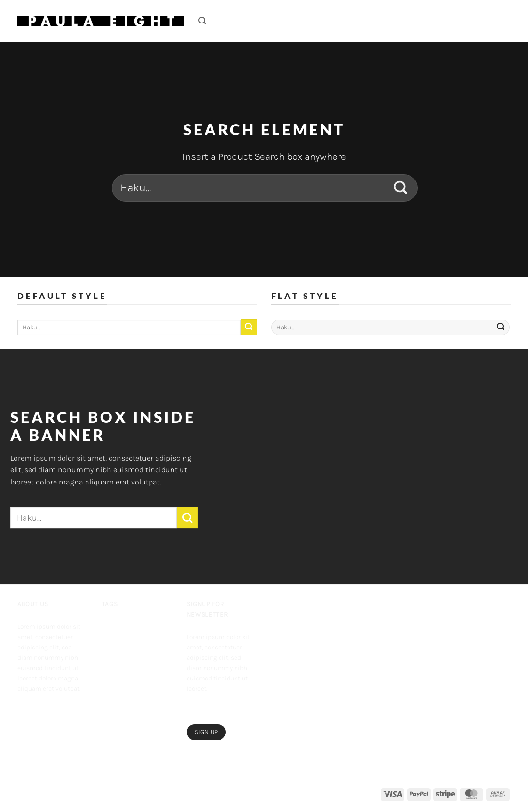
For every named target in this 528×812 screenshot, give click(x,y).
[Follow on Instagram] (39, 709)
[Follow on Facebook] (24, 709)
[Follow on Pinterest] (24, 728)
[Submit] (401, 188)
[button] (202, 21)
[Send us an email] (68, 709)
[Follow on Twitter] (54, 709)
